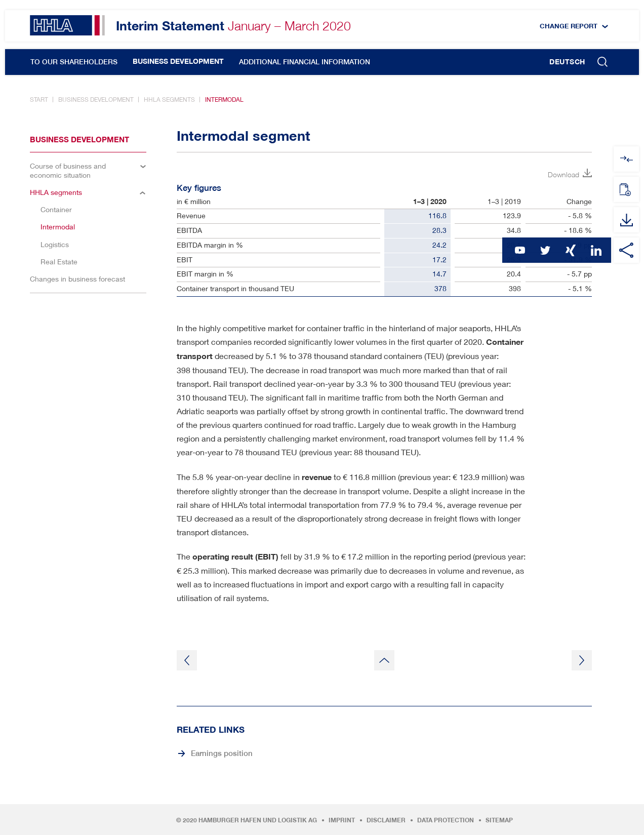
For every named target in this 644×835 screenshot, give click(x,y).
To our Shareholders (74, 62)
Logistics (55, 244)
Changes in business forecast (77, 279)
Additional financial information (305, 62)
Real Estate (59, 262)
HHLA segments (169, 100)
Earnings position (222, 753)
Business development (178, 61)
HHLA (67, 25)
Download (563, 174)
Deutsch (567, 62)
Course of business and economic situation (68, 170)
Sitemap (499, 820)
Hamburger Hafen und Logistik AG (258, 820)
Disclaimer (386, 820)
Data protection (446, 820)
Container (56, 209)
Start (39, 100)
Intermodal (224, 100)
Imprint (342, 820)
